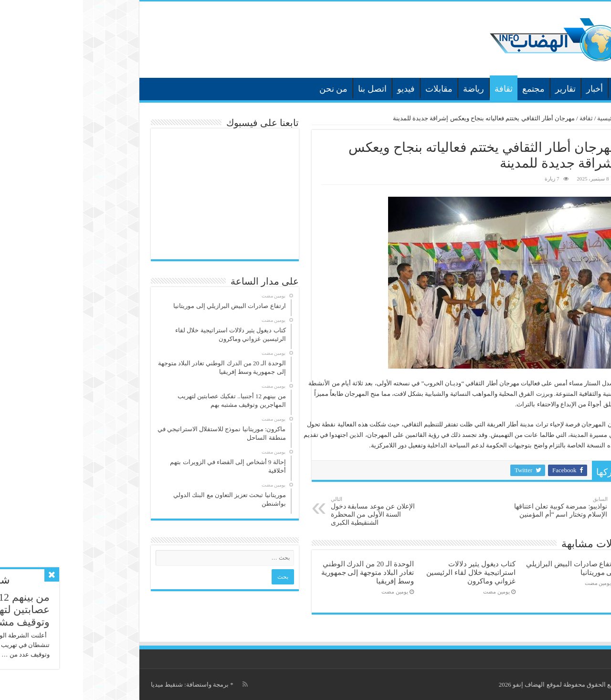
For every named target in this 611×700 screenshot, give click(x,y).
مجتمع (450, 89)
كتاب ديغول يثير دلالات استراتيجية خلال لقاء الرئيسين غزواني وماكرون (388, 572)
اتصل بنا (289, 89)
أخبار (511, 89)
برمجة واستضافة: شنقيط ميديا (107, 684)
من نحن (251, 89)
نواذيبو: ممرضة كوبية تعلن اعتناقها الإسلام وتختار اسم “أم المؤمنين (476, 507)
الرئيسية (538, 88)
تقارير (482, 89)
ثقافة (421, 89)
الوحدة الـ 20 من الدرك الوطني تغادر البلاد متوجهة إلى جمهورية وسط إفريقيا (284, 572)
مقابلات (356, 89)
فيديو (323, 89)
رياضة (390, 89)
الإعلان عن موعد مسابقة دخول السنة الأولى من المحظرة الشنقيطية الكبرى (297, 511)
